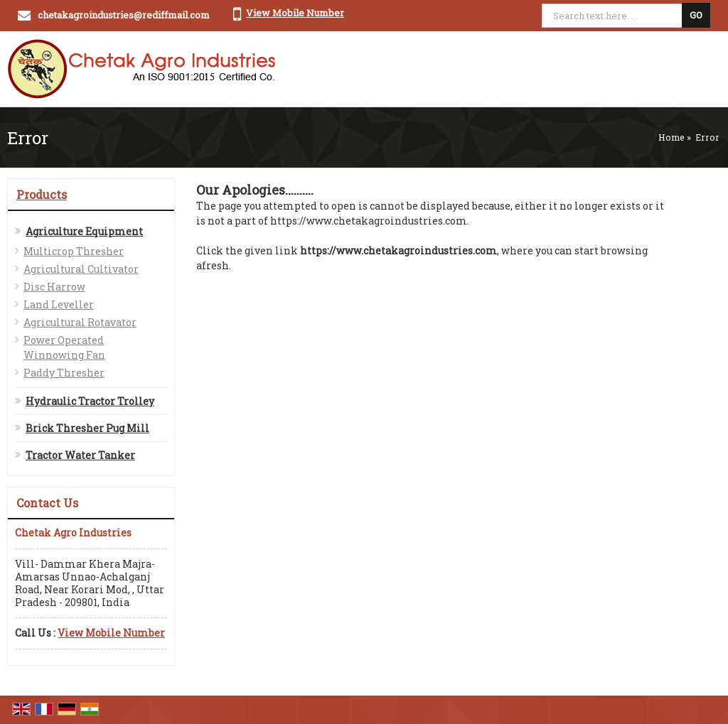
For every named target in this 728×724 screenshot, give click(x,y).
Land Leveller (59, 304)
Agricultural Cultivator (81, 269)
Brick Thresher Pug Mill (87, 428)
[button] (295, 13)
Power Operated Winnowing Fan (64, 347)
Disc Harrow (54, 287)
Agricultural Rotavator (80, 322)
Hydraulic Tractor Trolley (90, 401)
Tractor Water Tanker (80, 455)
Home (671, 137)
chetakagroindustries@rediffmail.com (124, 15)
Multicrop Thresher (74, 251)
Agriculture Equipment (84, 231)
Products (42, 194)
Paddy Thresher (64, 373)
